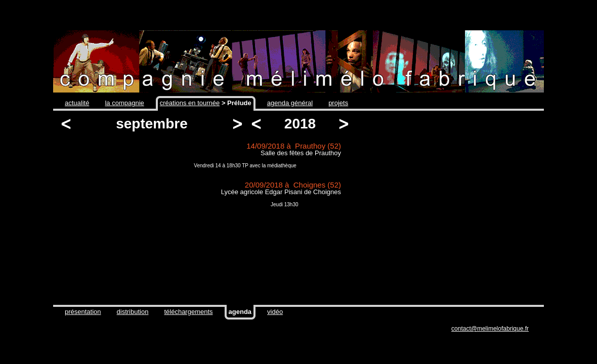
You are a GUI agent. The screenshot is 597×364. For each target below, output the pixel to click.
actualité (77, 103)
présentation (83, 312)
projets (338, 103)
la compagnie (124, 103)
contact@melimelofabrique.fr (490, 329)
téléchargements (188, 312)
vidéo (275, 312)
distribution (133, 312)
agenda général (290, 103)
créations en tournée (190, 103)
